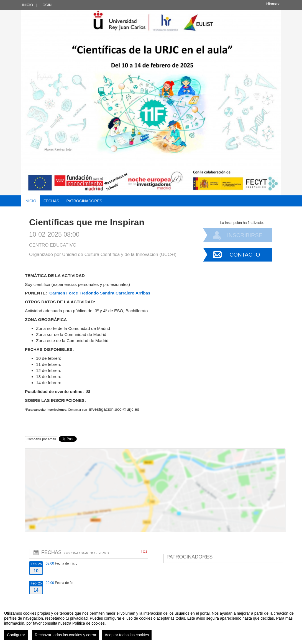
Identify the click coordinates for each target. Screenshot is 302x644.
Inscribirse (245, 235)
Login (46, 5)
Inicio (28, 5)
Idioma (273, 4)
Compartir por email (41, 439)
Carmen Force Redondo (74, 293)
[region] (151, 623)
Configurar (16, 635)
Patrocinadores (84, 201)
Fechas (51, 201)
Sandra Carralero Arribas (126, 293)
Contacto (245, 255)
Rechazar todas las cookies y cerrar (66, 635)
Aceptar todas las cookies (127, 635)
